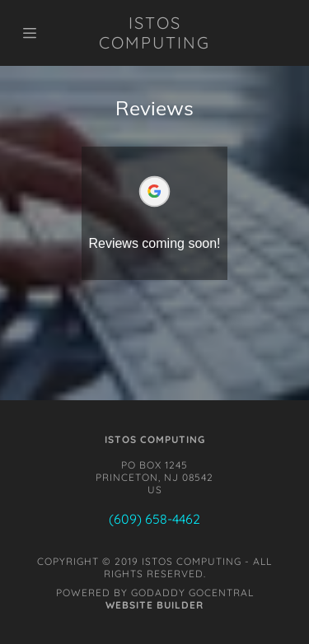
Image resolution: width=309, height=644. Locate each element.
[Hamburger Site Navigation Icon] (39, 33)
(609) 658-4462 (154, 519)
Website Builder (154, 605)
